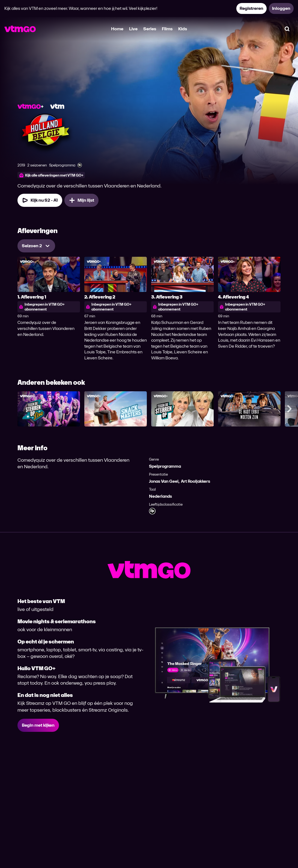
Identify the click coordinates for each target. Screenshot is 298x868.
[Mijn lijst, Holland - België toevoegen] (81, 200)
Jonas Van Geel (164, 481)
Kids (183, 29)
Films (167, 29)
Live (133, 29)
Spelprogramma (165, 466)
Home (117, 29)
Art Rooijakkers (196, 481)
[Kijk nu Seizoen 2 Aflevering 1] (40, 200)
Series (150, 29)
